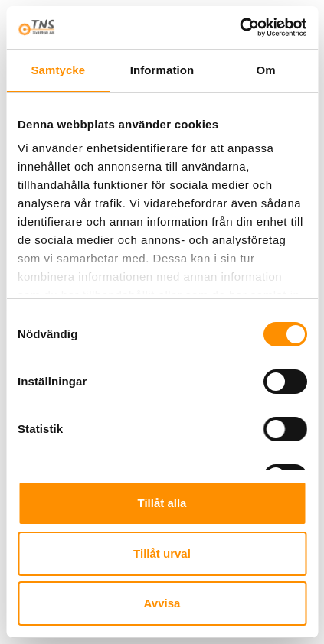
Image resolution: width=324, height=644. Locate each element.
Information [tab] (162, 70)
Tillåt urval (162, 553)
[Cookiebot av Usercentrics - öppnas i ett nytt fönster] (239, 28)
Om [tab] (266, 70)
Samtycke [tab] (58, 70)
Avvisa (162, 603)
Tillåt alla (162, 503)
